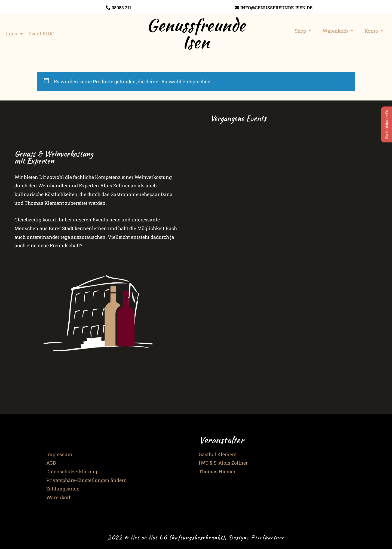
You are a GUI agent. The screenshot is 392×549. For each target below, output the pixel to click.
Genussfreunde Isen (196, 33)
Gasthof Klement (218, 454)
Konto (374, 31)
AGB (51, 463)
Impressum (59, 454)
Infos (14, 34)
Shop (303, 31)
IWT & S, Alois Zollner (223, 463)
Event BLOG (41, 34)
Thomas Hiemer (217, 472)
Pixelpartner (268, 537)
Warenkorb (338, 31)
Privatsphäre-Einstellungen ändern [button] (87, 480)
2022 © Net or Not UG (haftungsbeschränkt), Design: (179, 537)
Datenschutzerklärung (72, 472)
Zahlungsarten (63, 489)
